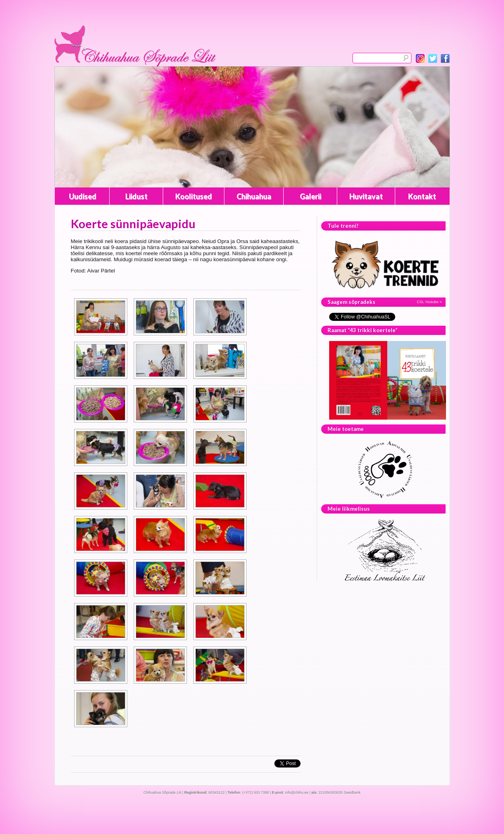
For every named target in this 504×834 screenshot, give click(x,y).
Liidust (136, 196)
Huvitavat (366, 196)
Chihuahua (254, 196)
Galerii (310, 196)
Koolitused (194, 196)
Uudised (83, 196)
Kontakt (422, 196)
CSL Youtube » (429, 302)
